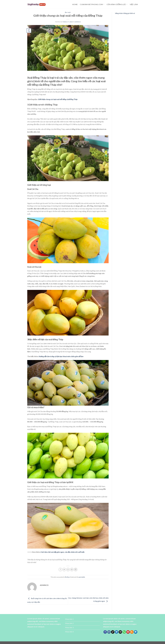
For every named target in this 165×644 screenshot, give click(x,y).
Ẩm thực (68, 12)
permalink (82, 577)
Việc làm (134, 4)
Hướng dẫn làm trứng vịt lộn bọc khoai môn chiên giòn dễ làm (61, 356)
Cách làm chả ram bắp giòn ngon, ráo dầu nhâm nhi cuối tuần (62, 552)
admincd (78, 22)
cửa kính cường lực (117, 4)
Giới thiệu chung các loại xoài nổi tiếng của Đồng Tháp (58, 99)
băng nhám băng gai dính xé (125, 13)
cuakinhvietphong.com (92, 4)
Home (75, 4)
